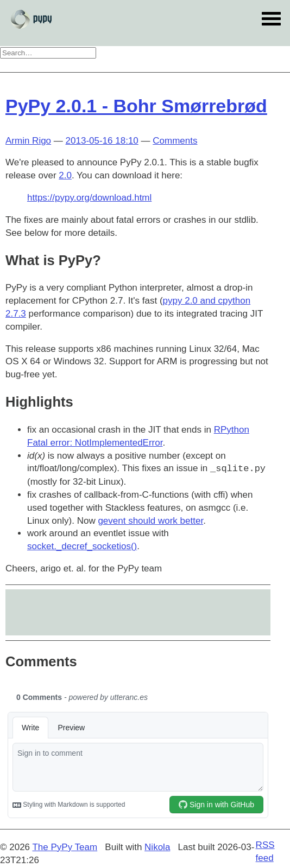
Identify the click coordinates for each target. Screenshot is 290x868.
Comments (175, 141)
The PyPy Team (65, 847)
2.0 (65, 175)
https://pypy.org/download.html (89, 198)
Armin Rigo (28, 141)
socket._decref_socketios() (82, 546)
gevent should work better (150, 521)
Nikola (157, 847)
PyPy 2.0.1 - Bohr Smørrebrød (136, 106)
